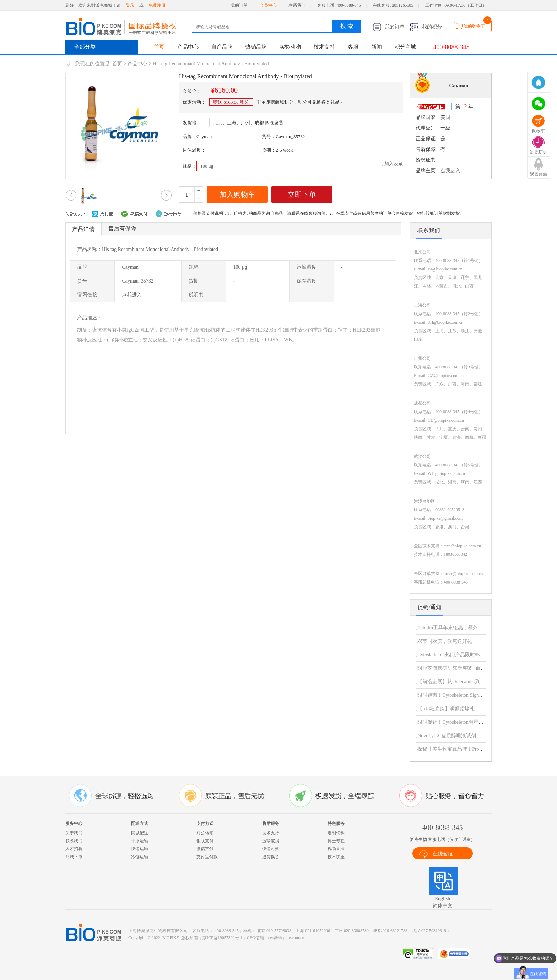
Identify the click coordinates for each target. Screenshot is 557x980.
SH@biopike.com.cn (445, 322)
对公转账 (205, 833)
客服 (353, 47)
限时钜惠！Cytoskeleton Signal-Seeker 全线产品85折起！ (478, 695)
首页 (159, 47)
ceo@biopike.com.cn (286, 938)
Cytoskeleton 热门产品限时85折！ (453, 655)
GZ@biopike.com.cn (446, 376)
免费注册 (157, 5)
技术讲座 (336, 857)
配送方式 (140, 823)
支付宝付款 (207, 857)
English (442, 899)
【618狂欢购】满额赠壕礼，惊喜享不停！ (463, 709)
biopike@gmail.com (445, 518)
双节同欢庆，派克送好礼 (445, 641)
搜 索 (347, 26)
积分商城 (405, 47)
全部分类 (85, 47)
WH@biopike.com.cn (446, 473)
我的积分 (426, 27)
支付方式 (205, 823)
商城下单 (74, 857)
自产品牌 (222, 47)
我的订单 (239, 5)
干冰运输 (140, 841)
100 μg (207, 166)
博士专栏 (336, 841)
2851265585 (403, 5)
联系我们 (297, 5)
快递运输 (140, 849)
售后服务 (271, 823)
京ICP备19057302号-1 (223, 938)
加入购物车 (237, 195)
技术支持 (324, 47)
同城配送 (140, 833)
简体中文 (443, 906)
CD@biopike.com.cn (446, 420)
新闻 (377, 47)
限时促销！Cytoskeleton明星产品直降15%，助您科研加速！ (482, 722)
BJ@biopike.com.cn (445, 269)
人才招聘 (74, 849)
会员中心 (268, 5)
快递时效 (271, 849)
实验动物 (290, 47)
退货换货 (271, 857)
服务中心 (74, 823)
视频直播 (336, 849)
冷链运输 (140, 857)
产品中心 (188, 47)
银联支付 (205, 841)
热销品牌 (256, 47)
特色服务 (336, 823)
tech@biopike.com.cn (462, 546)
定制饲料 (336, 833)
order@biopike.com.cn (463, 574)
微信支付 (205, 849)
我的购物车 (474, 26)
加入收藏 (392, 164)
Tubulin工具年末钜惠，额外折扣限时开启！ (465, 628)
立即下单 (302, 195)
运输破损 (271, 841)
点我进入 (450, 171)
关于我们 (74, 833)
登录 (130, 5)
